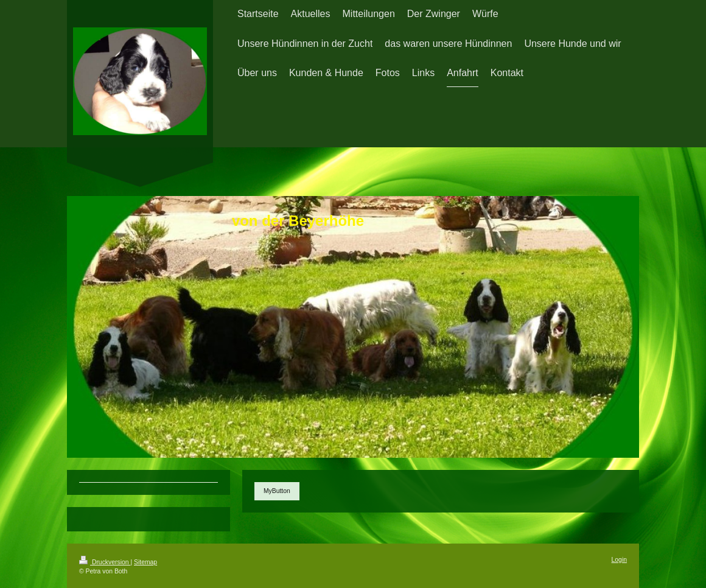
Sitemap (145, 562)
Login (619, 560)
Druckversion (105, 562)
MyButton (277, 491)
